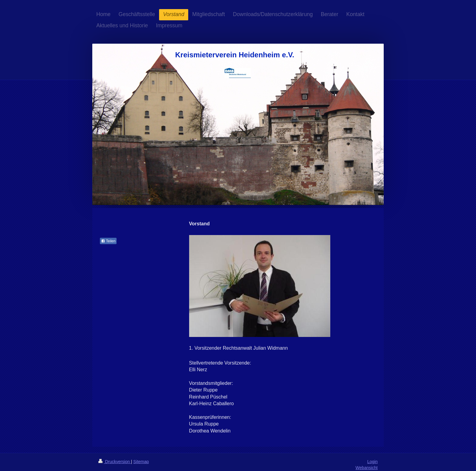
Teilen (108, 241)
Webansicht (367, 468)
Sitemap (141, 462)
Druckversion (115, 462)
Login (372, 462)
